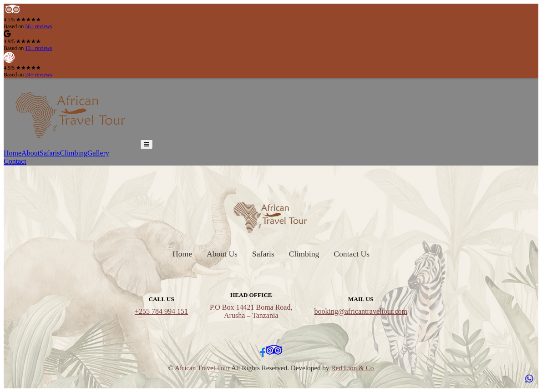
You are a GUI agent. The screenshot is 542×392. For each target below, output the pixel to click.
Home (13, 153)
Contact (15, 161)
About (30, 153)
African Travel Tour (202, 368)
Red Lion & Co (352, 368)
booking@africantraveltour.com (360, 311)
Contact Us (352, 254)
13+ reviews (38, 48)
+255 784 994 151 (161, 311)
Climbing (74, 153)
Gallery (98, 153)
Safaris (50, 153)
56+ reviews (38, 26)
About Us (222, 254)
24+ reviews (38, 75)
